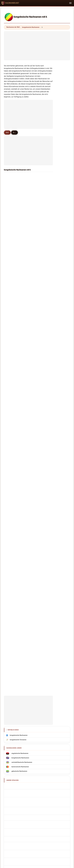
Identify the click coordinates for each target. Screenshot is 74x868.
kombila (11, 333)
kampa (11, 427)
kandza (36, 302)
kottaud (11, 286)
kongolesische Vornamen (18, 481)
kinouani (36, 286)
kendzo (36, 391)
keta (35, 380)
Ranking (31, 716)
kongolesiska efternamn (19, 585)
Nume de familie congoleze (20, 581)
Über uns (21, 716)
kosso (36, 312)
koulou (36, 412)
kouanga (37, 249)
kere (35, 422)
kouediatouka (13, 323)
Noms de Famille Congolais (20, 536)
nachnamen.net (37, 708)
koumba (36, 176)
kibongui (11, 260)
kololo (10, 391)
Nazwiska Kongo (16, 554)
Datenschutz (62, 716)
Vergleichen (41, 716)
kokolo (11, 202)
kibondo (11, 396)
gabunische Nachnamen (19, 512)
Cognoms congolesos (18, 545)
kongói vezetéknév (17, 576)
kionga (11, 249)
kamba (36, 197)
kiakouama (37, 365)
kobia (10, 422)
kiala (10, 386)
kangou (36, 328)
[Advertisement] (37, 45)
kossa (10, 401)
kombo (11, 181)
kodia (35, 255)
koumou (36, 192)
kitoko (10, 296)
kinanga (36, 323)
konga (10, 370)
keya (10, 433)
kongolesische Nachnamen (31, 27)
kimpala (36, 338)
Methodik (11, 716)
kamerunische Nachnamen (20, 508)
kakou (10, 406)
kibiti (35, 359)
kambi (36, 370)
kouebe (11, 344)
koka (10, 291)
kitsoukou (37, 228)
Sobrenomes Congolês (18, 550)
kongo (36, 223)
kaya (10, 176)
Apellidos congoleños (18, 527)
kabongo (37, 427)
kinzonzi (11, 244)
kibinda (11, 265)
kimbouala (37, 244)
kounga (11, 255)
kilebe (10, 307)
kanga (10, 197)
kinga (35, 239)
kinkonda (37, 291)
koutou (11, 380)
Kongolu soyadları (17, 590)
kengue (11, 223)
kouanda (36, 354)
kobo (35, 401)
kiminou (36, 218)
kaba (35, 181)
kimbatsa (12, 228)
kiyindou (11, 218)
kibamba (37, 213)
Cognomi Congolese (18, 540)
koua (35, 260)
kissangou (12, 312)
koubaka (11, 328)
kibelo (36, 307)
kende (10, 375)
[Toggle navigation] (70, 3)
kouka (10, 234)
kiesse (36, 265)
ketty (35, 417)
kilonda (11, 359)
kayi (10, 276)
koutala (36, 333)
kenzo (36, 375)
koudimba (12, 281)
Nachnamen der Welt (13, 27)
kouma (36, 187)
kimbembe (37, 202)
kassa (10, 192)
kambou (11, 354)
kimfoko (11, 270)
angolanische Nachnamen (20, 495)
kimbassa (37, 276)
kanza (36, 270)
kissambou (12, 317)
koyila (36, 344)
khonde (11, 417)
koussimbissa (38, 406)
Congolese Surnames (18, 531)
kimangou (12, 302)
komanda (37, 317)
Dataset (51, 716)
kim (10, 187)
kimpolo (36, 234)
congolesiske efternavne (19, 567)
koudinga (12, 338)
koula (35, 433)
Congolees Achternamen (19, 559)
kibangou (12, 213)
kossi (35, 349)
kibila (35, 281)
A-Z (8, 133)
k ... (16, 133)
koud (35, 296)
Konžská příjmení (17, 563)
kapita (10, 365)
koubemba (37, 208)
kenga (10, 412)
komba (36, 396)
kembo (36, 386)
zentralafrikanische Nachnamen (22, 503)
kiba (10, 208)
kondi (10, 239)
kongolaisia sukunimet (18, 572)
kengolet (11, 349)
